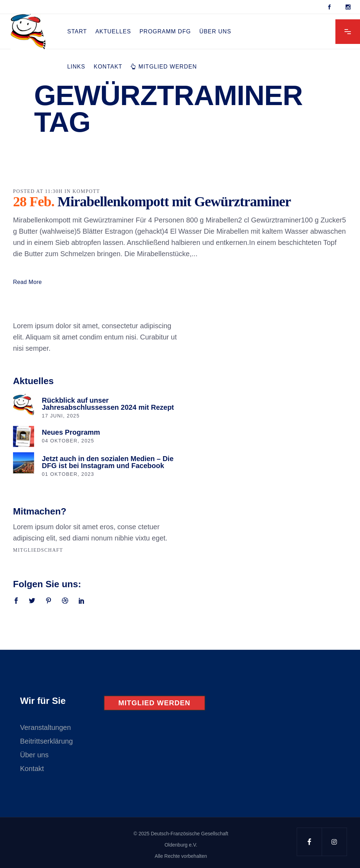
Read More (27, 282)
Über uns (34, 755)
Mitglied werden (155, 703)
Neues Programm (71, 432)
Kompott (86, 191)
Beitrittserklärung (46, 741)
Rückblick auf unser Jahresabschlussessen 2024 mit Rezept (108, 404)
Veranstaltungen (46, 727)
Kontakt (32, 769)
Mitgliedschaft (38, 550)
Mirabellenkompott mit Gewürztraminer (174, 202)
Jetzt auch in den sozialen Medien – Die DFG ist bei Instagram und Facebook (108, 462)
